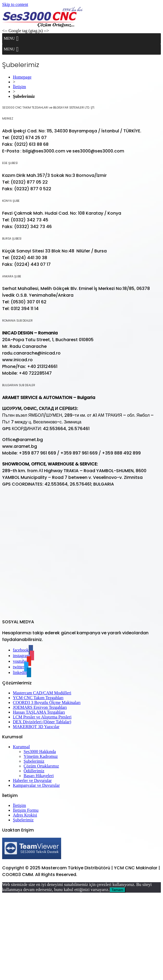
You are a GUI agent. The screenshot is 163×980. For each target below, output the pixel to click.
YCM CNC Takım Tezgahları (38, 698)
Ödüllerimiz (34, 771)
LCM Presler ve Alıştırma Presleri (42, 717)
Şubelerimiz (34, 761)
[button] (9, 39)
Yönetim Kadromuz (41, 756)
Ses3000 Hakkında (40, 752)
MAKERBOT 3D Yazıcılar (36, 727)
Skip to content (15, 4)
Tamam (117, 890)
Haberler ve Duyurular (32, 780)
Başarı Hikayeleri (39, 776)
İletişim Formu (26, 810)
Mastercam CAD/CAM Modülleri (42, 693)
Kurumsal (21, 747)
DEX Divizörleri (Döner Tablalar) (42, 722)
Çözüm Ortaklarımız (41, 766)
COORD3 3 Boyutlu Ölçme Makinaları (47, 703)
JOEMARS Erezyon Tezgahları (40, 707)
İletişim (19, 87)
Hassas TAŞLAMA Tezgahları (39, 712)
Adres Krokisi (25, 815)
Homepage (22, 77)
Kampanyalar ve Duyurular (36, 785)
